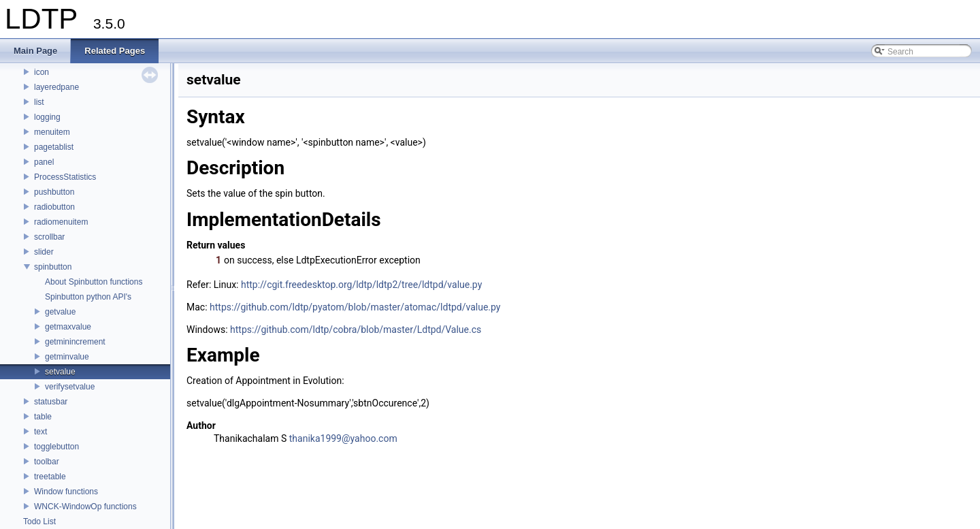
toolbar (47, 462)
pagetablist (54, 147)
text (40, 432)
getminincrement (75, 342)
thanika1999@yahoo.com (343, 438)
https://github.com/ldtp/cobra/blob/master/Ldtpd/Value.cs (356, 330)
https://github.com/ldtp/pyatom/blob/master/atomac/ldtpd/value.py (355, 307)
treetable (50, 477)
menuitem (52, 132)
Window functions (66, 492)
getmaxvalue (68, 327)
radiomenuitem (61, 222)
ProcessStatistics (65, 177)
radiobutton (54, 207)
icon (42, 72)
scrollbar (49, 237)
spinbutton (53, 267)
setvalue (60, 372)
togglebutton (56, 447)
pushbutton (54, 192)
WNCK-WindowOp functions (85, 507)
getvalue (60, 312)
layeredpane (56, 87)
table (43, 417)
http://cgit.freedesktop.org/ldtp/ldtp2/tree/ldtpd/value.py (361, 285)
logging (47, 117)
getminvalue (67, 357)
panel (44, 162)
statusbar (51, 402)
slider (44, 252)
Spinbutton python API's (88, 297)
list (39, 102)
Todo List (39, 522)
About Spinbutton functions (94, 282)
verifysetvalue (70, 387)
